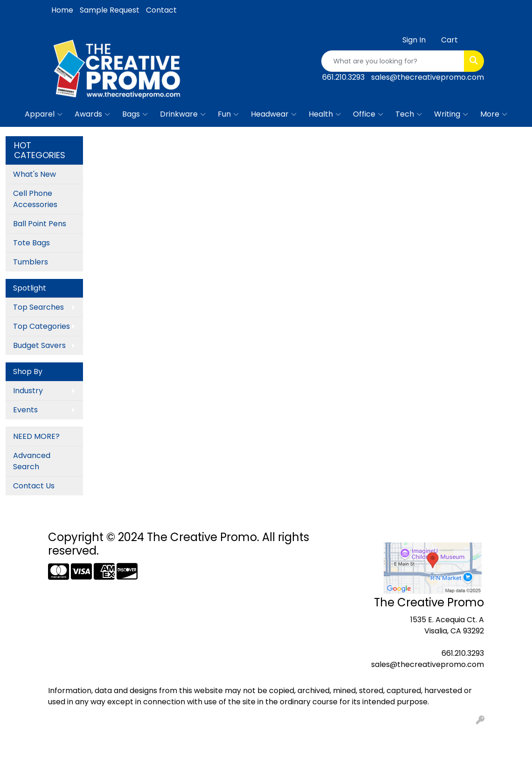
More (494, 114)
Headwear (274, 114)
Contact (161, 10)
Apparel (44, 114)
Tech (409, 114)
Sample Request (110, 10)
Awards (92, 114)
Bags (135, 114)
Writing (451, 114)
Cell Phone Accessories (35, 199)
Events (25, 410)
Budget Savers (39, 345)
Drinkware (183, 114)
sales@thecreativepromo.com (428, 77)
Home (62, 10)
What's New (35, 174)
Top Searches (38, 307)
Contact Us (34, 486)
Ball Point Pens (40, 224)
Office (368, 114)
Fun (228, 114)
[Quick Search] (393, 61)
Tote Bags (31, 243)
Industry (28, 391)
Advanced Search (32, 461)
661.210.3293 (343, 77)
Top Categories (41, 326)
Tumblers (31, 262)
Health (325, 114)
